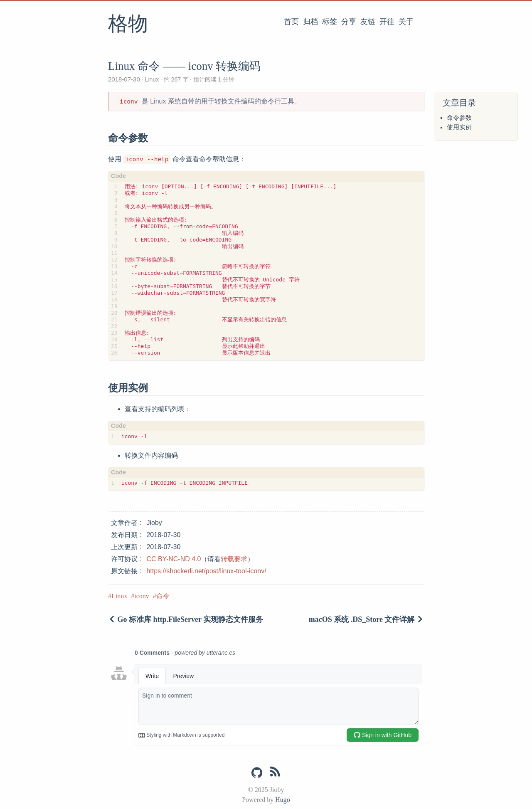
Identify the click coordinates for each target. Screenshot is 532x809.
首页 (291, 22)
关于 (406, 22)
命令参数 (459, 118)
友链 (368, 22)
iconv (142, 596)
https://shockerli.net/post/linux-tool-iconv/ (206, 571)
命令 (163, 596)
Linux (152, 79)
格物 (128, 25)
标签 (330, 22)
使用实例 (459, 127)
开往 (387, 22)
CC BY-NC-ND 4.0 (174, 559)
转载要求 (234, 559)
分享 (349, 22)
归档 (310, 22)
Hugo (283, 800)
